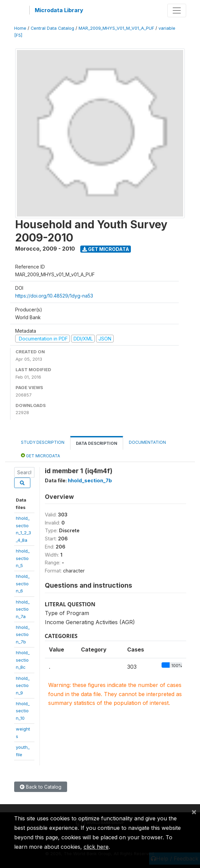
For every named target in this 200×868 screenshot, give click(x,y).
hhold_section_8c (23, 660)
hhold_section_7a (23, 609)
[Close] (194, 812)
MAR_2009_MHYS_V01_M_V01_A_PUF (116, 28)
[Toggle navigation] (177, 10)
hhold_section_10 (23, 711)
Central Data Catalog (52, 28)
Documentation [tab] (147, 442)
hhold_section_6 (23, 583)
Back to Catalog (41, 787)
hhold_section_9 (23, 685)
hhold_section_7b (23, 634)
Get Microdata (106, 249)
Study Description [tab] (43, 442)
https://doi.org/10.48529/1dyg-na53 (54, 296)
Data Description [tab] (97, 443)
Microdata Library (59, 10)
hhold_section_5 (23, 558)
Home (20, 28)
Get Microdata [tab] (40, 455)
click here (96, 847)
